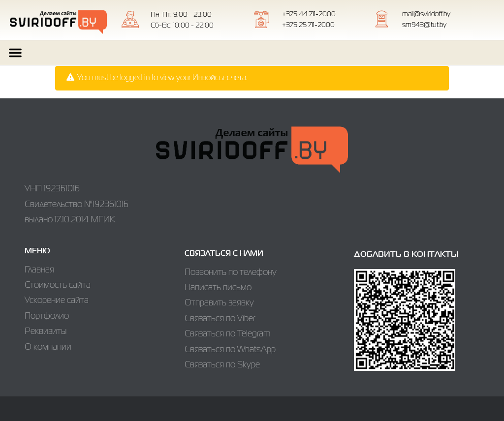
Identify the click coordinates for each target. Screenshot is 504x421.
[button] (15, 53)
